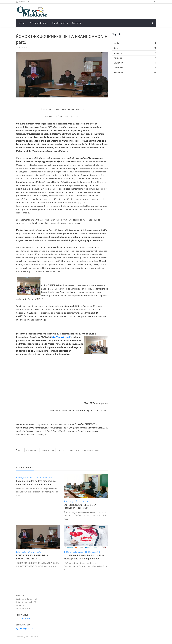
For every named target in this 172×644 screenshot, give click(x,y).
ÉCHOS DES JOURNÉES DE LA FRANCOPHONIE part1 (80, 507)
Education (134, 63)
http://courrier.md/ (61, 337)
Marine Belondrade (75, 552)
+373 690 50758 (23, 618)
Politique (134, 58)
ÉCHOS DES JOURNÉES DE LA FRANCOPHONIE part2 (32, 557)
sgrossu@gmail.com (25, 628)
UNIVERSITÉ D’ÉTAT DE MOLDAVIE (84, 450)
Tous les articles (60, 23)
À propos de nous (39, 23)
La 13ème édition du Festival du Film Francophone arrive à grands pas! (84, 557)
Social (61, 450)
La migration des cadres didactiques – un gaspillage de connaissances (37, 483)
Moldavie (134, 53)
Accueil (22, 23)
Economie (134, 68)
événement (31, 450)
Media (134, 43)
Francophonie (48, 450)
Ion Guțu (70, 501)
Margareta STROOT (27, 477)
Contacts (76, 23)
